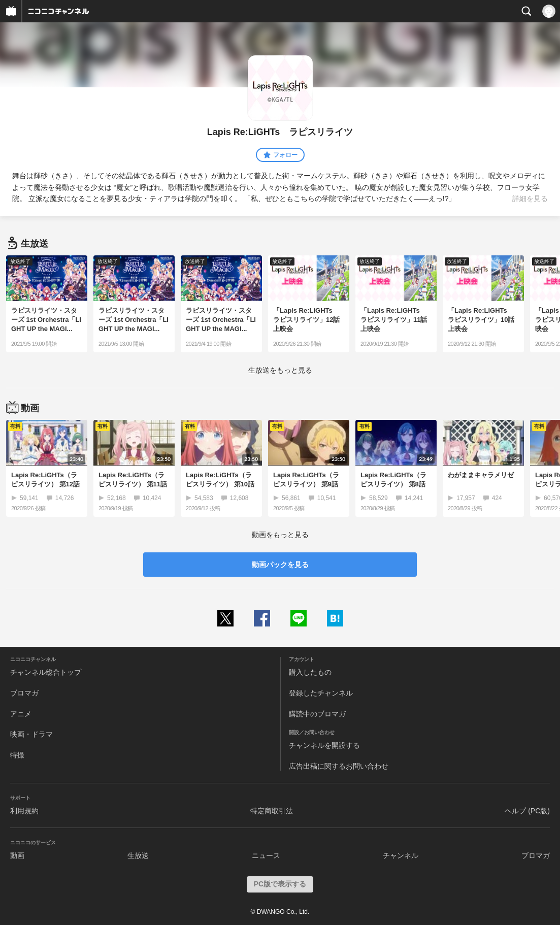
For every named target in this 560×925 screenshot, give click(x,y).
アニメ (21, 714)
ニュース (266, 855)
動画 (17, 855)
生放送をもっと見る (280, 370)
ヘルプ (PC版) (527, 811)
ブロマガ (24, 693)
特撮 (17, 755)
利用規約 (24, 811)
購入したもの (310, 672)
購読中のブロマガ (317, 714)
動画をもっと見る (280, 535)
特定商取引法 (272, 811)
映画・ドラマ (31, 734)
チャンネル (401, 855)
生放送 (138, 855)
